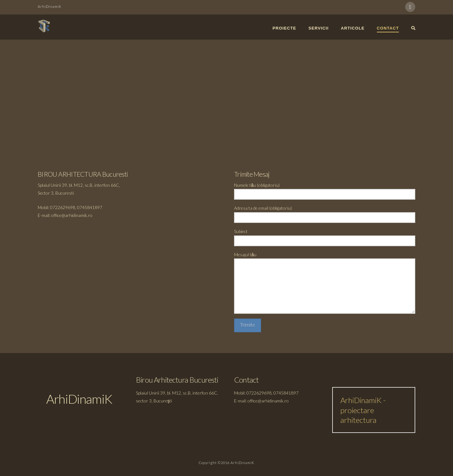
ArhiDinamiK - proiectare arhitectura (363, 410)
